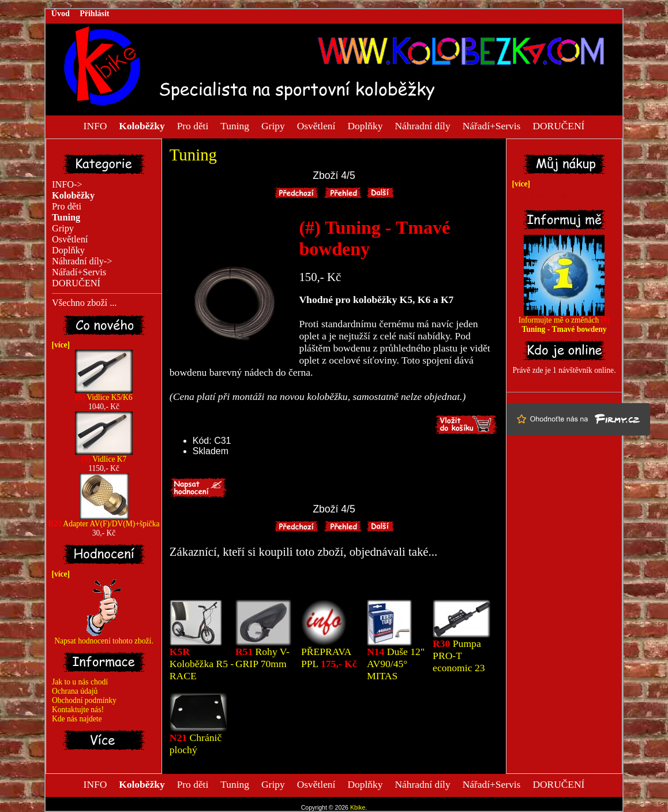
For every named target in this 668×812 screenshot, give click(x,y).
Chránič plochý (196, 744)
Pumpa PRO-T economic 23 (459, 656)
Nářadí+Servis (492, 125)
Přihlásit (94, 14)
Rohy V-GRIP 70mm (262, 658)
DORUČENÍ (558, 125)
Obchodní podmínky (84, 700)
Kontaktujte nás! (78, 710)
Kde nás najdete (77, 719)
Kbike (358, 807)
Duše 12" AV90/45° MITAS (396, 664)
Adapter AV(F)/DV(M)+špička (104, 520)
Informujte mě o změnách (564, 321)
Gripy (273, 125)
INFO (95, 125)
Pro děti (193, 125)
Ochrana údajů (75, 691)
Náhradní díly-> (82, 261)
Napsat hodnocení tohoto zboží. (104, 637)
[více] (59, 345)
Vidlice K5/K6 (104, 394)
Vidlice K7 (104, 456)
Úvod (61, 14)
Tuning (235, 125)
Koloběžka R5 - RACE (202, 664)
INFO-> (67, 185)
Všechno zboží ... (84, 303)
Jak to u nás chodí (80, 682)
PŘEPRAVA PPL (329, 658)
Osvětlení (316, 125)
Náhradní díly (422, 125)
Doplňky (365, 125)
